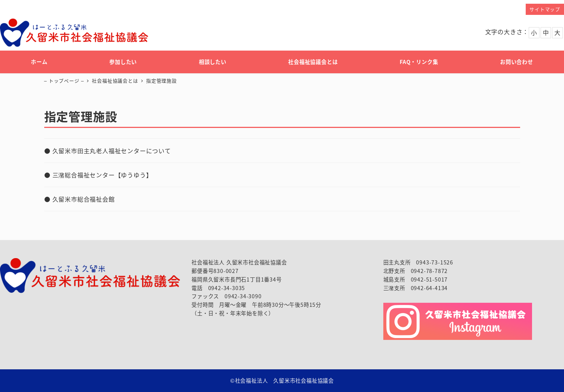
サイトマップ (545, 9)
